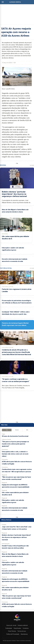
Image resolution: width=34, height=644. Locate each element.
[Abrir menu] (3, 2)
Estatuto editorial (23, 625)
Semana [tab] (17, 430)
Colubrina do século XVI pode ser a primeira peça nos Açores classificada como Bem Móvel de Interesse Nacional (16, 352)
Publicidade (9, 628)
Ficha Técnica (12, 631)
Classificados (17, 628)
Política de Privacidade (13, 634)
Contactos (26, 628)
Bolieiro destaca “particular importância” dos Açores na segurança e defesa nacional (14, 194)
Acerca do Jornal (11, 625)
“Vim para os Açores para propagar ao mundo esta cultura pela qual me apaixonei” (15, 444)
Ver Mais (32, 165)
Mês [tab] (27, 430)
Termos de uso (22, 631)
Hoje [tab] (7, 430)
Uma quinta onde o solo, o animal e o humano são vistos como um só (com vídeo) (15, 454)
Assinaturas (24, 634)
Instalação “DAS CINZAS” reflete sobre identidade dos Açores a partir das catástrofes (16, 314)
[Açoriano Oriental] (17, 621)
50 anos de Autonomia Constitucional (15, 436)
